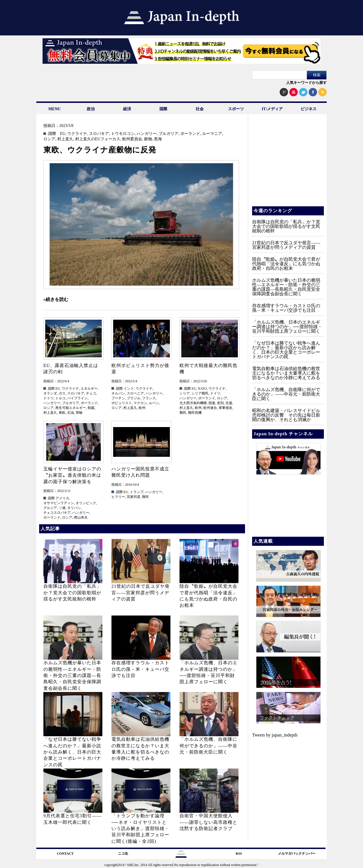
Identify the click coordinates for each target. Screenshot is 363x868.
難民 (183, 413)
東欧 (62, 413)
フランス (149, 398)
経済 (127, 109)
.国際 (52, 134)
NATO (202, 389)
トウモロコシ (123, 134)
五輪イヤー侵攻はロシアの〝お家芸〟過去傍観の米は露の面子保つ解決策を (72, 475)
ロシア (49, 139)
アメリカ (62, 498)
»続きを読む (56, 299)
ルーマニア (212, 134)
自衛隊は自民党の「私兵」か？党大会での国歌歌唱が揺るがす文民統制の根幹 (72, 593)
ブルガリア (168, 134)
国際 (163, 109)
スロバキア (99, 134)
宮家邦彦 (134, 497)
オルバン (118, 393)
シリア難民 (200, 393)
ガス (62, 393)
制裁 (91, 408)
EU (63, 134)
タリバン (74, 508)
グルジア (50, 508)
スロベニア (135, 393)
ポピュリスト (122, 403)
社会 (200, 109)
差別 (220, 403)
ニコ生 (123, 854)
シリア (185, 393)
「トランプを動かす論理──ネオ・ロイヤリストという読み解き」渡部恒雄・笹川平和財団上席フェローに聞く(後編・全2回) (140, 828)
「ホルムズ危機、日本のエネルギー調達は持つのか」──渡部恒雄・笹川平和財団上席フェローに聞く (287, 327)
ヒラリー (118, 497)
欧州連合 (210, 408)
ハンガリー (147, 134)
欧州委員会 (132, 139)
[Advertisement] (288, 164)
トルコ (60, 398)
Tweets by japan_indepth (275, 735)
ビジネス (309, 109)
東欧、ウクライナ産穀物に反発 (100, 150)
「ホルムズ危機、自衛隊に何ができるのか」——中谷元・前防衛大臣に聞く (208, 746)
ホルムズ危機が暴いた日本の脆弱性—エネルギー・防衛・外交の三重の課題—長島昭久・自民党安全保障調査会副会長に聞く (72, 675)
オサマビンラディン (59, 503)
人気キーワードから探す (306, 83)
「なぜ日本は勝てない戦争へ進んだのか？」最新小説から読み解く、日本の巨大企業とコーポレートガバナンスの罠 (72, 752)
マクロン (140, 403)
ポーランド (190, 134)
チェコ (91, 393)
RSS (239, 854)
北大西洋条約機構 (193, 403)
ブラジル (134, 398)
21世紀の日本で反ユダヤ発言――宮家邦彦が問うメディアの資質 (141, 593)
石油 (71, 413)
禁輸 (79, 413)
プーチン (118, 398)
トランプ (137, 492)
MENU (55, 109)
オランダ (50, 393)
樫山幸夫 (81, 517)
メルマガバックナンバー (297, 854)
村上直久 (65, 139)
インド (129, 389)
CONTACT (65, 854)
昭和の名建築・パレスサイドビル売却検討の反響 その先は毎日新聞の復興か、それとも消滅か (286, 415)
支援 (229, 403)
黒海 (158, 139)
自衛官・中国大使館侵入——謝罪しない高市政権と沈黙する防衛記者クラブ (208, 822)
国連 (212, 403)
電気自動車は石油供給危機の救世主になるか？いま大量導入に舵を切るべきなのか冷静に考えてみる (286, 373)
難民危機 (195, 413)
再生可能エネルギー (71, 408)
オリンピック (86, 503)
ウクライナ (77, 134)
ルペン (154, 403)
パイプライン (77, 398)
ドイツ (48, 398)
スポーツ (236, 109)
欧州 (142, 408)
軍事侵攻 (225, 408)
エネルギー (89, 389)
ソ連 (62, 508)
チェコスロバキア (57, 513)
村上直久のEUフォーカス (98, 139)
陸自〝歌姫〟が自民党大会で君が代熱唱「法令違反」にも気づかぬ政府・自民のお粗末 (286, 264)
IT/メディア (272, 109)
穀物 (148, 139)
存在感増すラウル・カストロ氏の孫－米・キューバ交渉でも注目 (140, 669)
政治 (91, 109)
